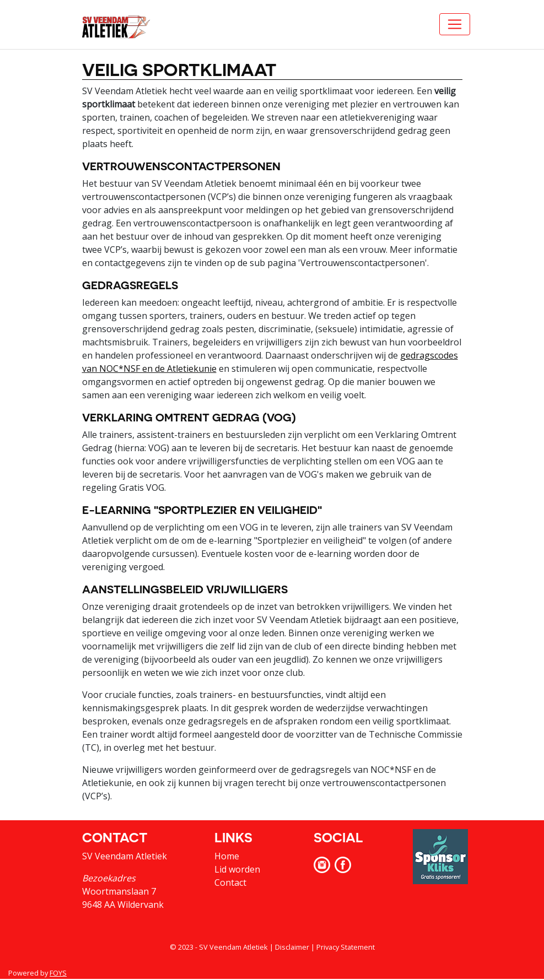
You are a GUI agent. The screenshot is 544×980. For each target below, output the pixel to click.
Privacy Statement (346, 947)
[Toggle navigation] (455, 24)
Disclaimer (292, 947)
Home (227, 856)
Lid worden (237, 869)
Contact (230, 882)
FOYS (58, 973)
